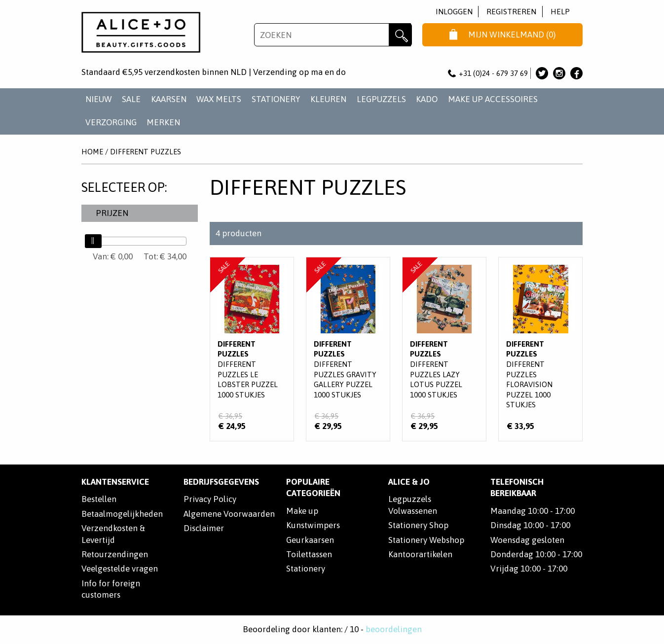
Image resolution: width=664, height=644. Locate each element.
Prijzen (112, 213)
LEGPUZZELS (381, 99)
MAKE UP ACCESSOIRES (493, 99)
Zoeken (400, 35)
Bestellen (99, 499)
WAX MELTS (219, 99)
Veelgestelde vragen (120, 569)
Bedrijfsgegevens (221, 482)
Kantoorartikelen (420, 554)
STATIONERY (276, 99)
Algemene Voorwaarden (229, 514)
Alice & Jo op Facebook (576, 73)
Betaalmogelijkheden (122, 514)
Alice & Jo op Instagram (559, 73)
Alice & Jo (409, 482)
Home (92, 152)
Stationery (306, 569)
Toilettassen (309, 554)
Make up (302, 511)
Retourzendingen (115, 554)
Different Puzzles (146, 152)
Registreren (511, 12)
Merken (163, 122)
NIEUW (99, 99)
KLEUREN (328, 99)
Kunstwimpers (313, 525)
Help (560, 12)
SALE (131, 99)
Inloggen (454, 12)
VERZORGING (111, 122)
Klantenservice (115, 482)
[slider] (93, 241)
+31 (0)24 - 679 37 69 (488, 73)
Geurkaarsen (310, 540)
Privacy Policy (210, 499)
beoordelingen (394, 629)
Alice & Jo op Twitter (542, 73)
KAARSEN (169, 99)
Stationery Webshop (426, 540)
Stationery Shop (418, 525)
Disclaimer (204, 528)
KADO (427, 99)
